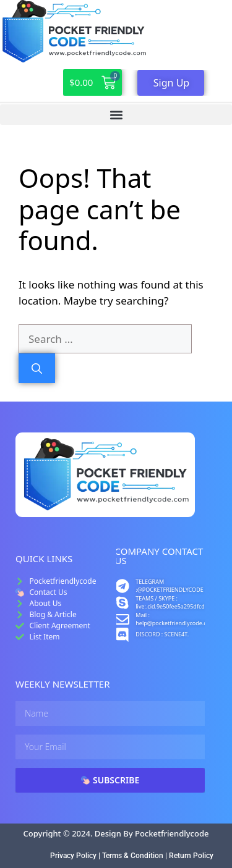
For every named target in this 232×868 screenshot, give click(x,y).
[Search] (37, 368)
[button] (116, 115)
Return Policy (191, 856)
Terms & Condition (133, 856)
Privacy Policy (73, 856)
